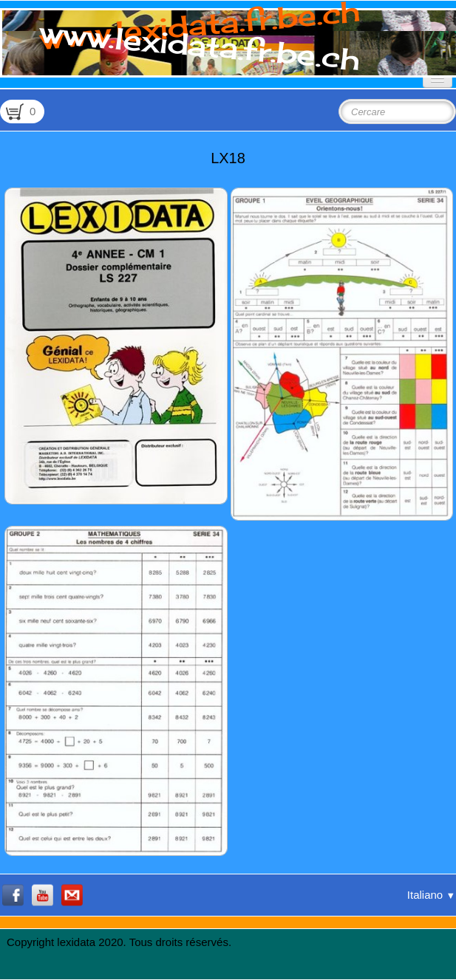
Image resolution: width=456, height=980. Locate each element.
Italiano (431, 895)
